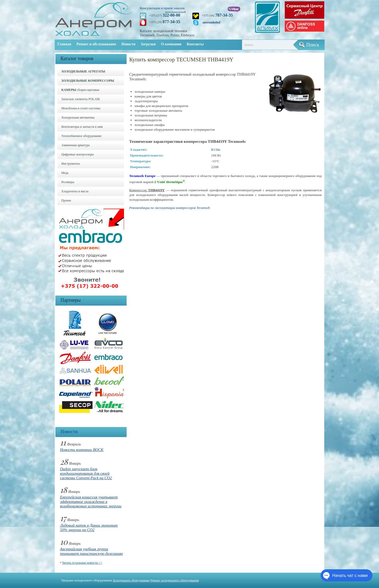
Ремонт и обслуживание (96, 44)
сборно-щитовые (80, 90)
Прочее (66, 200)
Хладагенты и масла (75, 191)
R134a (216, 150)
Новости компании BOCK (82, 450)
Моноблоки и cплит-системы (81, 108)
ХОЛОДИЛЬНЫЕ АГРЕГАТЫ (83, 71)
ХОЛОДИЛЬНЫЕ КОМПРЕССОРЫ (88, 81)
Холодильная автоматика (78, 117)
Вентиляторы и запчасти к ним (82, 127)
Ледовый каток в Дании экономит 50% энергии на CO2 (89, 528)
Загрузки (148, 44)
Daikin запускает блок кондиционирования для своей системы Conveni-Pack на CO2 (86, 473)
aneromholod (211, 22)
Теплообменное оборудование (81, 136)
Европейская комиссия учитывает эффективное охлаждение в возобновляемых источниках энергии (91, 502)
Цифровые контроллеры (78, 154)
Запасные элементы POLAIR (81, 99)
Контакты (195, 44)
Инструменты (71, 164)
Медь (65, 173)
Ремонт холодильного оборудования (175, 580)
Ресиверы (68, 182)
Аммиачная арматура (76, 145)
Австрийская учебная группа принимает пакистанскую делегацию (91, 551)
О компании (171, 44)
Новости (128, 44)
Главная (64, 44)
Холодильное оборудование (131, 580)
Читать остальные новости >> (82, 563)
